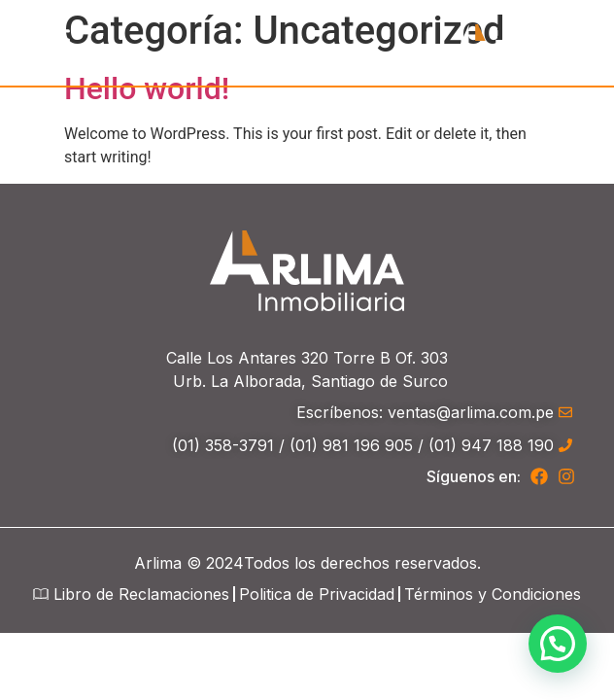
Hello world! (147, 88)
